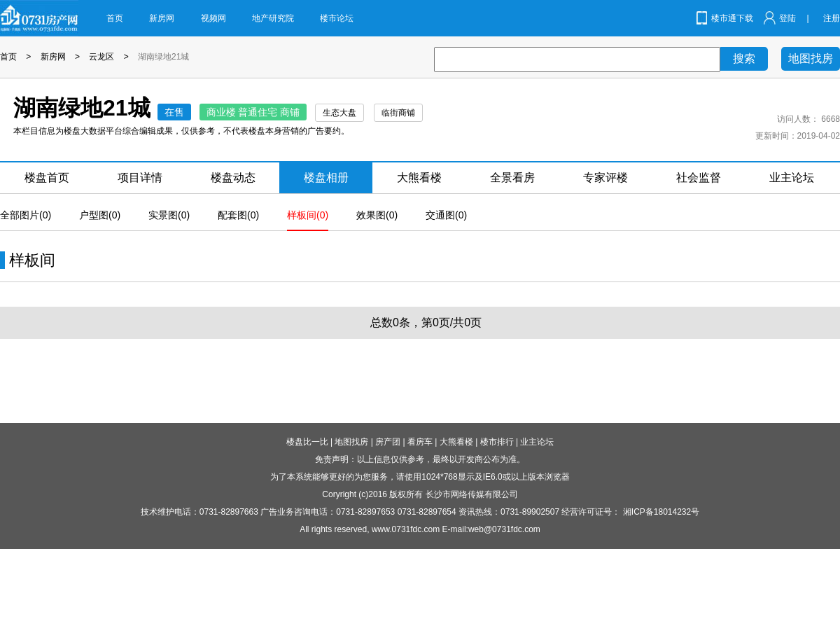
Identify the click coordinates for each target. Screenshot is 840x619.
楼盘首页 (47, 178)
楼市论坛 (337, 18)
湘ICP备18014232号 (661, 512)
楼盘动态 (233, 178)
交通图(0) (446, 215)
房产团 (388, 442)
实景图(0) (169, 215)
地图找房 (811, 58)
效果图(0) (377, 215)
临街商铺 (398, 113)
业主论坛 (792, 178)
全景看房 (512, 178)
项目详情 (140, 178)
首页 (115, 18)
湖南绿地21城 (163, 57)
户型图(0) (100, 215)
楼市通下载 (732, 18)
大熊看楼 (419, 178)
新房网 (162, 18)
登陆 (787, 18)
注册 (832, 18)
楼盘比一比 (307, 442)
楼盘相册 (326, 178)
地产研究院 (273, 18)
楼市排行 (497, 442)
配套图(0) (238, 215)
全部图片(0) (26, 215)
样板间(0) (308, 215)
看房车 (420, 442)
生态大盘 (339, 113)
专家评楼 (605, 178)
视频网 (213, 18)
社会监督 (699, 178)
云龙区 (101, 57)
